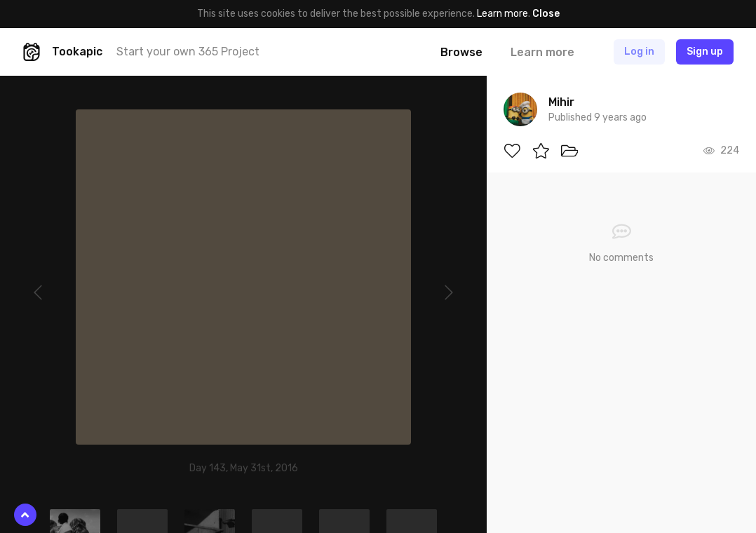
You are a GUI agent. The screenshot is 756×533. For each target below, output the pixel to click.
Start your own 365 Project (188, 52)
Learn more (502, 14)
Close (546, 14)
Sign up (705, 52)
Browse (461, 52)
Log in (639, 52)
